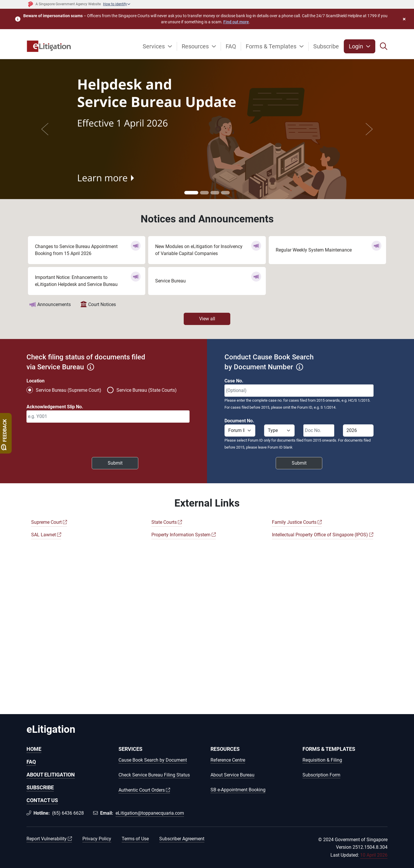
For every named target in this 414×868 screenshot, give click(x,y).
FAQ (231, 46)
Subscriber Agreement (182, 839)
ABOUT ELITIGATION (51, 775)
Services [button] (154, 46)
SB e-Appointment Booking (238, 790)
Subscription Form (321, 775)
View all (207, 319)
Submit (115, 463)
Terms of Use (135, 839)
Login (357, 46)
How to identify (115, 4)
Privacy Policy (97, 839)
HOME (34, 749)
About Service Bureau (232, 775)
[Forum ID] (240, 431)
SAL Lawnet (46, 535)
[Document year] (358, 431)
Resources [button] (196, 46)
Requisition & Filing (322, 760)
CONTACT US (42, 800)
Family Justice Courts (297, 522)
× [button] (404, 19)
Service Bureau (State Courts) (147, 390)
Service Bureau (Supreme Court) (69, 390)
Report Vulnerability (49, 839)
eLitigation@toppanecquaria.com (150, 813)
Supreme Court (49, 522)
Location (36, 381)
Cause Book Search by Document (153, 760)
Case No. (234, 381)
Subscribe (326, 46)
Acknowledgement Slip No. (55, 407)
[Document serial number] (319, 431)
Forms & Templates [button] (272, 46)
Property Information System (184, 535)
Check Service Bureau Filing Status (154, 775)
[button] (384, 46)
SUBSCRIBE (40, 787)
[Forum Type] (279, 431)
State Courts (167, 522)
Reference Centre (228, 760)
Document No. (239, 421)
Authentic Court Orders (144, 790)
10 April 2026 (374, 855)
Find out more (236, 22)
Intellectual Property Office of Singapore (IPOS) (323, 535)
